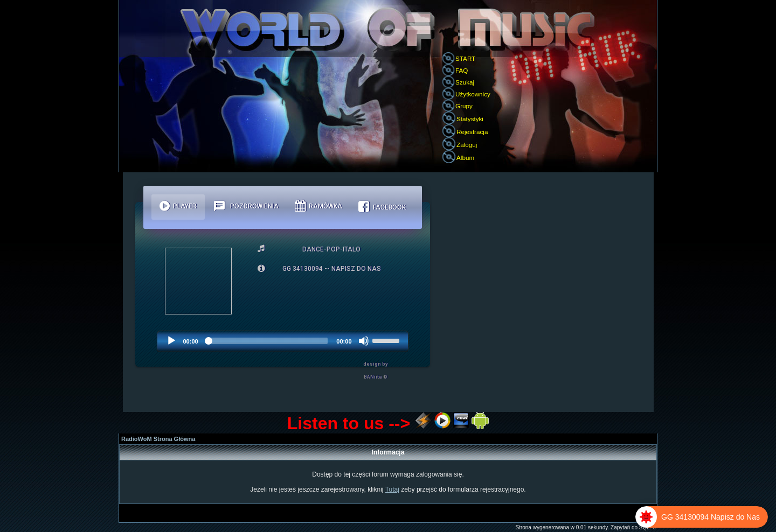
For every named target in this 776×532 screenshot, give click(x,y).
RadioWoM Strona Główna (158, 439)
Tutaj (392, 489)
